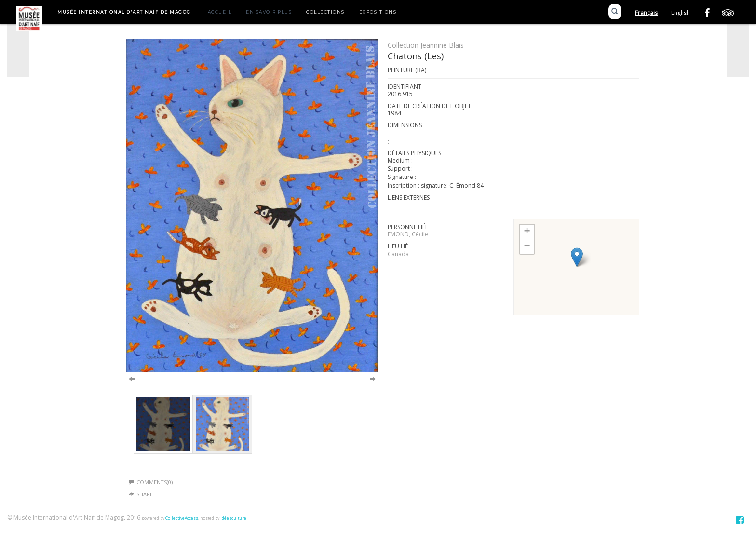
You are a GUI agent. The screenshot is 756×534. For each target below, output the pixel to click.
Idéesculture (233, 518)
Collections (325, 12)
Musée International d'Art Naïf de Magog (124, 12)
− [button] (527, 246)
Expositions (378, 12)
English (681, 13)
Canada (398, 254)
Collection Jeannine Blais (426, 45)
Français (646, 13)
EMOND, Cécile (408, 234)
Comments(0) (151, 482)
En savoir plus (269, 12)
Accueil (220, 12)
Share (145, 494)
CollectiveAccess (182, 518)
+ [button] (527, 232)
